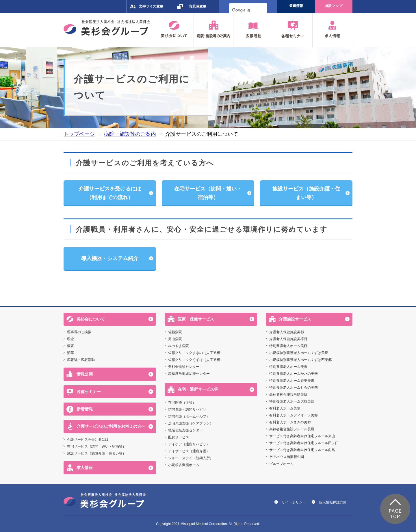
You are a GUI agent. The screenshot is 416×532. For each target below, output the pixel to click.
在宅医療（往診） (182, 403)
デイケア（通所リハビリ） (189, 444)
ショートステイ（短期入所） (191, 458)
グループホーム (281, 464)
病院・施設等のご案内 (130, 134)
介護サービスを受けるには (88, 440)
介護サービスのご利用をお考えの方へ (111, 426)
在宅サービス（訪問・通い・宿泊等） (96, 446)
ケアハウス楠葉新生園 (287, 457)
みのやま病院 (179, 346)
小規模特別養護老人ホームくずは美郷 (299, 353)
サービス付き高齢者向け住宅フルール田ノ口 (304, 443)
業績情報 (296, 6)
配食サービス (179, 437)
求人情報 (85, 468)
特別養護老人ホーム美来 (288, 367)
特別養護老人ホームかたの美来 (294, 374)
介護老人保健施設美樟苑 (288, 339)
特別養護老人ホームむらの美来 (294, 388)
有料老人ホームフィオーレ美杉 (294, 415)
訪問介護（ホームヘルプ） (189, 416)
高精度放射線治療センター (189, 374)
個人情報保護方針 (333, 502)
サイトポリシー (294, 502)
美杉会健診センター (184, 367)
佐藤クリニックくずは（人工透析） (196, 360)
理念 (70, 339)
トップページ (79, 134)
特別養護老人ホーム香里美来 (292, 381)
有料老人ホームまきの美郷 (290, 422)
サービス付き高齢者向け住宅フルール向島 (302, 450)
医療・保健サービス (196, 319)
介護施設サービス (295, 319)
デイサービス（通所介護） (189, 451)
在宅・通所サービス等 (198, 389)
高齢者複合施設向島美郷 (288, 394)
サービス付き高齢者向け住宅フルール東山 (302, 436)
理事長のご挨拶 (79, 332)
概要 (70, 346)
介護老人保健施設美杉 (287, 332)
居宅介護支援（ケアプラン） (191, 423)
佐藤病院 (175, 332)
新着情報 (85, 409)
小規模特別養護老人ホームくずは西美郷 (300, 360)
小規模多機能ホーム (184, 465)
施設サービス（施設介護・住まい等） (96, 453)
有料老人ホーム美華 (285, 408)
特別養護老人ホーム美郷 (288, 346)
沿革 (70, 353)
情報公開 (85, 374)
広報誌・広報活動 (81, 360)
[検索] (241, 10)
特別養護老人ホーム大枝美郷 (292, 401)
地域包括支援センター (185, 430)
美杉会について (91, 319)
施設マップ (334, 6)
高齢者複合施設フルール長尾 (292, 429)
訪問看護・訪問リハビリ (187, 409)
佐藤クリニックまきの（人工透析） (196, 353)
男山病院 (175, 339)
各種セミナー (89, 392)
